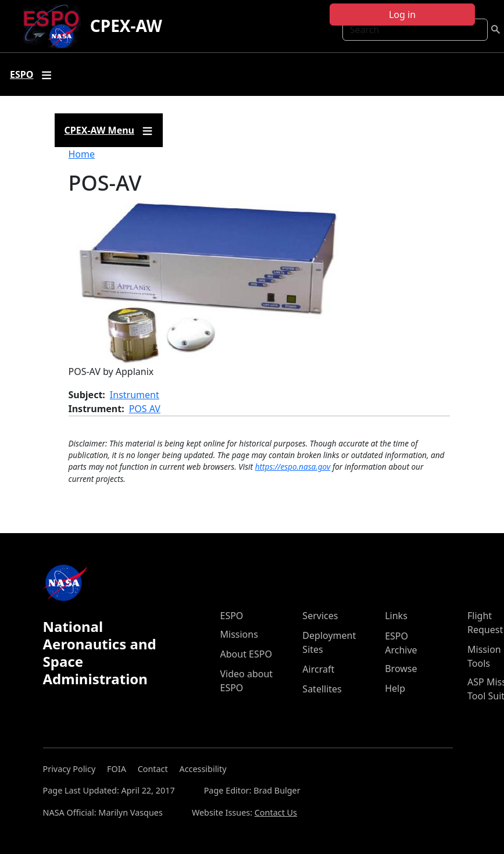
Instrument (135, 395)
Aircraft (318, 669)
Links (396, 616)
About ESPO (246, 654)
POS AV (145, 409)
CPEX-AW (126, 26)
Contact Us (276, 812)
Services (320, 616)
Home (82, 154)
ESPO (232, 616)
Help (395, 688)
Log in (402, 15)
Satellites (322, 689)
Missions (239, 634)
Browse (401, 669)
